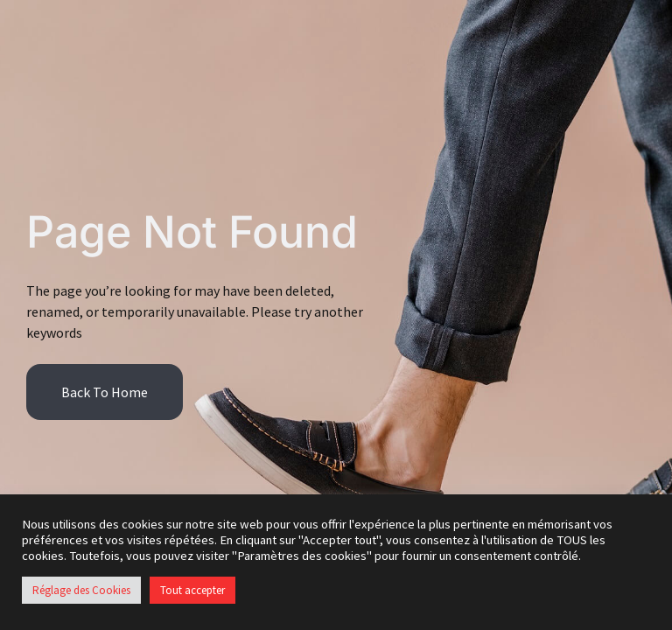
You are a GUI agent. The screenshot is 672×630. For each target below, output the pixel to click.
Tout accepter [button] (192, 590)
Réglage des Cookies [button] (81, 590)
